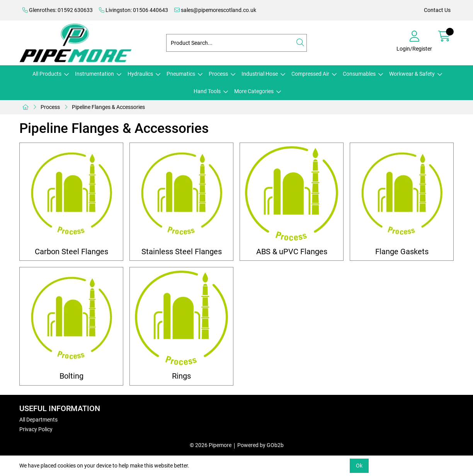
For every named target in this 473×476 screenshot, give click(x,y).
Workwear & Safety (412, 74)
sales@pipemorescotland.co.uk (215, 10)
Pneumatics (181, 74)
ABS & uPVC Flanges (292, 252)
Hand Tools (207, 91)
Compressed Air (310, 74)
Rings (181, 376)
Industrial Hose (260, 74)
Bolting (71, 376)
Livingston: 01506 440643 (134, 10)
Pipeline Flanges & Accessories (108, 107)
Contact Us (437, 10)
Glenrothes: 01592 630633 (58, 10)
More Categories (254, 91)
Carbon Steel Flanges (71, 252)
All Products (47, 74)
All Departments (38, 420)
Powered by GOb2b (260, 445)
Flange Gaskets (402, 252)
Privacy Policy (36, 429)
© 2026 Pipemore (211, 445)
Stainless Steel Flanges (182, 252)
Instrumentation (94, 74)
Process (218, 74)
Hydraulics (140, 74)
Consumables (359, 74)
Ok (359, 466)
